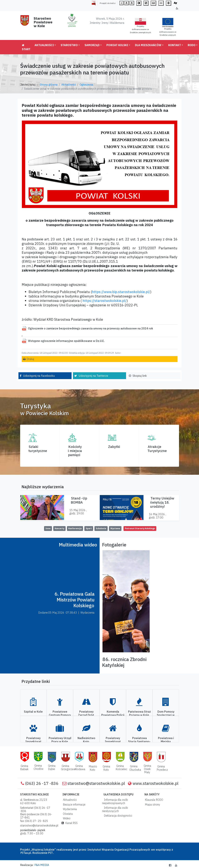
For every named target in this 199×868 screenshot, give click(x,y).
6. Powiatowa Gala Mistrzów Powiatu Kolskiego (74, 600)
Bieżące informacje (73, 804)
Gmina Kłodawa (80, 768)
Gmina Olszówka (135, 768)
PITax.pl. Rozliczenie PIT (37, 853)
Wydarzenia (69, 809)
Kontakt (175, 45)
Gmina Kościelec (121, 768)
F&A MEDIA (42, 865)
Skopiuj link (140, 376)
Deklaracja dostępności (117, 816)
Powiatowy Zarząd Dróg (86, 713)
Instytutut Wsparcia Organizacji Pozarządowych (118, 850)
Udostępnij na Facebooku (39, 376)
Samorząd (92, 45)
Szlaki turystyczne (38, 449)
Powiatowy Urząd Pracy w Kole (60, 740)
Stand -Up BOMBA (79, 500)
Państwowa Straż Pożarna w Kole (139, 713)
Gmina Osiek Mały (147, 769)
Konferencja (75, 528)
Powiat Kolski (117, 45)
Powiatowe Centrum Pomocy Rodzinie (60, 715)
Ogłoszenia (86, 85)
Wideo (66, 818)
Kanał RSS (70, 823)
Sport (89, 528)
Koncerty (59, 528)
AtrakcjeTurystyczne (157, 449)
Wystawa (115, 528)
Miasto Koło (93, 768)
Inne (48, 528)
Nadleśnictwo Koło (86, 740)
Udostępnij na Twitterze (93, 376)
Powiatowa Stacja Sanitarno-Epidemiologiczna (139, 741)
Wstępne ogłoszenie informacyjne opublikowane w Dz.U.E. (66, 341)
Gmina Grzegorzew (68, 768)
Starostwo (69, 45)
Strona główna (49, 85)
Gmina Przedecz (162, 768)
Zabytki (114, 447)
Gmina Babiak (24, 768)
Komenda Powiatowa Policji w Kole (113, 715)
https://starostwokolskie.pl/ (105, 301)
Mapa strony (152, 804)
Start (26, 47)
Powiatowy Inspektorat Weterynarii (33, 741)
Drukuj (30, 359)
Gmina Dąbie (52, 767)
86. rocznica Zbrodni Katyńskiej (124, 662)
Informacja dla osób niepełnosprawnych (115, 801)
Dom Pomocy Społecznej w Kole (166, 715)
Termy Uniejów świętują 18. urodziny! (162, 502)
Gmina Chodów (39, 767)
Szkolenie (101, 528)
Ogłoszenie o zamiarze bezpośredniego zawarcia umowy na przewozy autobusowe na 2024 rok (91, 328)
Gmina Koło (106, 768)
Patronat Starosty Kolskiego (140, 528)
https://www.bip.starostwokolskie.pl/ (121, 292)
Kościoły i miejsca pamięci (75, 451)
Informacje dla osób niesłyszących (115, 809)
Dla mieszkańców (148, 45)
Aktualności (44, 45)
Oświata (67, 814)
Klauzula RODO (153, 800)
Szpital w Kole (33, 712)
